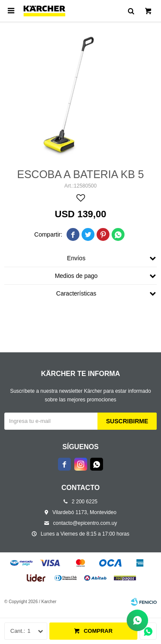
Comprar (98, 631)
